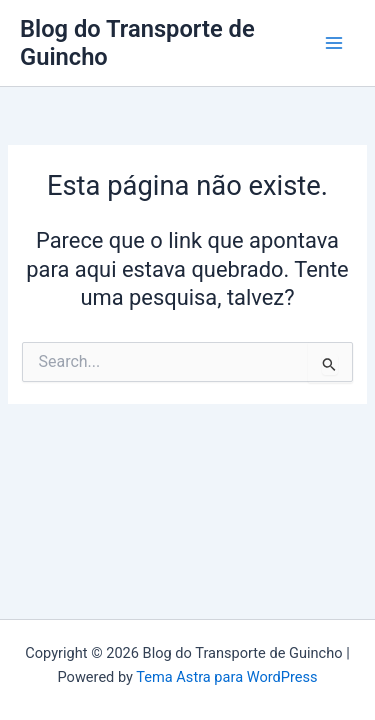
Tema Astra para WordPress (226, 677)
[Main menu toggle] (334, 43)
